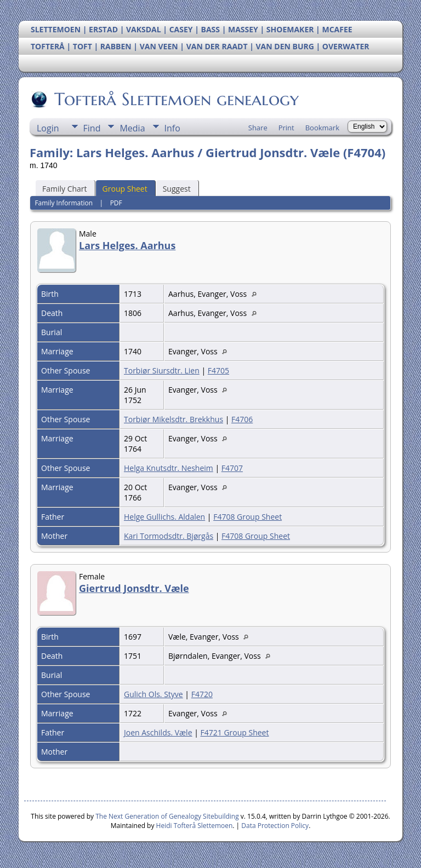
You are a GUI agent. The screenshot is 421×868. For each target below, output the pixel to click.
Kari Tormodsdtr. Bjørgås (169, 536)
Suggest (177, 189)
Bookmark (322, 128)
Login (48, 128)
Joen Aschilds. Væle (158, 732)
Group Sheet (125, 189)
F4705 (218, 370)
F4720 (202, 694)
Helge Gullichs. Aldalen (164, 517)
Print (286, 128)
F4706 (242, 419)
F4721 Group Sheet (235, 732)
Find (92, 128)
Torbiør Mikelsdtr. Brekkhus (173, 419)
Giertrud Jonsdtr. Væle (134, 588)
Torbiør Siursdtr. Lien (162, 370)
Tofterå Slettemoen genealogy (176, 99)
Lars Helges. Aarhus (127, 245)
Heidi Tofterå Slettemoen (195, 826)
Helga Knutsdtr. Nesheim (169, 468)
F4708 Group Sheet (248, 517)
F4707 (232, 468)
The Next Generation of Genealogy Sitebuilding (167, 816)
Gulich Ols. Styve (153, 694)
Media (132, 128)
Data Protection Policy (275, 826)
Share (258, 128)
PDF (116, 203)
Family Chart (65, 189)
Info (172, 128)
